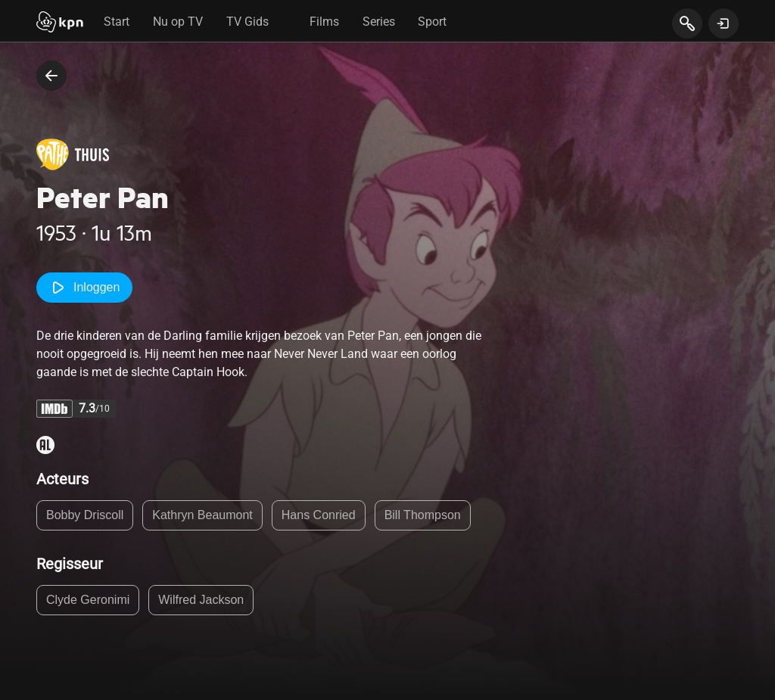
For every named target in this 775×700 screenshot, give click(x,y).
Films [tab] (324, 22)
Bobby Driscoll (85, 515)
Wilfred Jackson (201, 600)
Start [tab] (117, 22)
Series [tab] (379, 22)
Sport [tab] (432, 22)
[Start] (60, 23)
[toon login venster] (724, 23)
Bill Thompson (423, 515)
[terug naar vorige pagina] (51, 76)
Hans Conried (319, 515)
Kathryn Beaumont (202, 515)
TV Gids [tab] (247, 22)
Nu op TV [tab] (178, 22)
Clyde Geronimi (88, 600)
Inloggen (84, 288)
